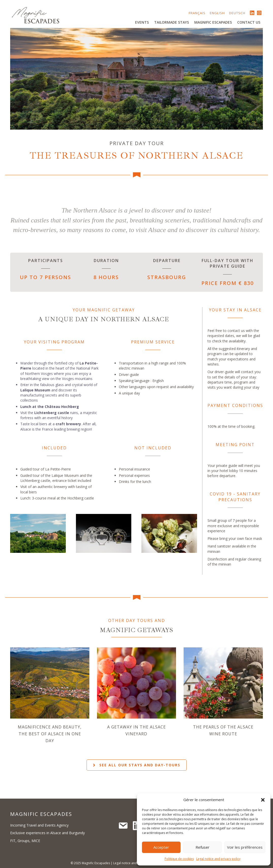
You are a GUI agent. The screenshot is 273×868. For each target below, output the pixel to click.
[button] (263, 800)
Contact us (249, 22)
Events (142, 22)
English (217, 13)
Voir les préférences (245, 847)
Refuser (203, 847)
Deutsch (237, 13)
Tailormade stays (172, 22)
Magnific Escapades (213, 22)
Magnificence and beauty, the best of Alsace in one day (50, 734)
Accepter (161, 847)
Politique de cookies (179, 859)
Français (197, 13)
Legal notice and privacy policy (218, 859)
